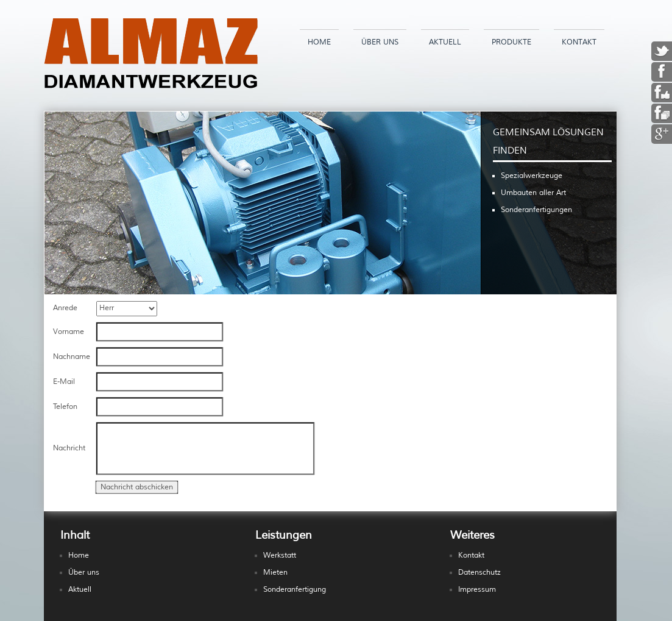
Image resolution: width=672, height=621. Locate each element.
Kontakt (579, 42)
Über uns (380, 42)
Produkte (511, 42)
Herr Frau (127, 309)
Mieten (275, 573)
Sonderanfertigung (295, 590)
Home (319, 42)
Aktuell (445, 42)
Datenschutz (479, 573)
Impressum (477, 590)
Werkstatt (280, 555)
